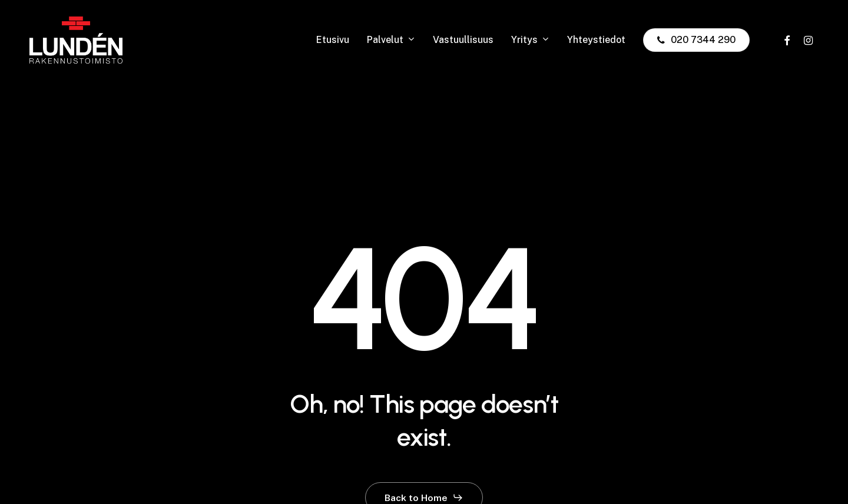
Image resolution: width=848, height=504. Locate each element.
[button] (424, 498)
